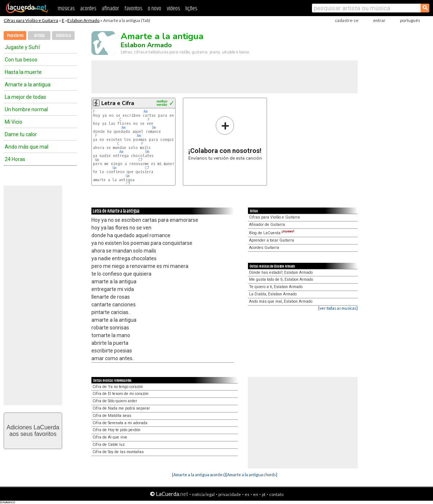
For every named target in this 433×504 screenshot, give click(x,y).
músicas (66, 9)
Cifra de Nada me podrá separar (121, 408)
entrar (379, 20)
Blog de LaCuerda (272, 233)
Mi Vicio (14, 122)
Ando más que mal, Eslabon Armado (281, 301)
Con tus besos (21, 60)
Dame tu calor (21, 134)
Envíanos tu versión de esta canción (225, 138)
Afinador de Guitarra (267, 225)
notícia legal (203, 494)
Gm (97, 160)
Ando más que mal (27, 147)
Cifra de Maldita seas (112, 416)
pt (264, 494)
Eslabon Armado (83, 20)
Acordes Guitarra (264, 248)
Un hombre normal (26, 109)
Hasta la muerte (23, 72)
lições (191, 9)
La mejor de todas (25, 97)
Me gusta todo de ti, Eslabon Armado (281, 279)
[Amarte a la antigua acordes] (199, 475)
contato (276, 494)
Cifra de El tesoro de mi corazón (121, 394)
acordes (88, 9)
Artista (39, 36)
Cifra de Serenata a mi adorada (120, 423)
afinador (110, 9)
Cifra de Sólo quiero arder (115, 401)
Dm (154, 128)
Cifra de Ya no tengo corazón (118, 387)
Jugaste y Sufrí (22, 47)
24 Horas (15, 159)
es (247, 494)
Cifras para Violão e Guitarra (31, 20)
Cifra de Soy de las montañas (118, 452)
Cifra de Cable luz (109, 445)
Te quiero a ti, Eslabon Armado (276, 287)
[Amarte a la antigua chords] (251, 475)
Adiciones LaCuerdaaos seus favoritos (33, 431)
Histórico (63, 36)
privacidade (230, 494)
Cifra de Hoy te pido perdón (116, 430)
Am (145, 111)
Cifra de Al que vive (110, 437)
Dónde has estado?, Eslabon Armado (281, 272)
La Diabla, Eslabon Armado (273, 294)
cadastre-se (347, 20)
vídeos (173, 9)
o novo (155, 9)
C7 (140, 160)
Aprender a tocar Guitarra (272, 240)
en (256, 494)
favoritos (133, 9)
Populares (15, 36)
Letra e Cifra (118, 103)
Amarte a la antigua (28, 85)
